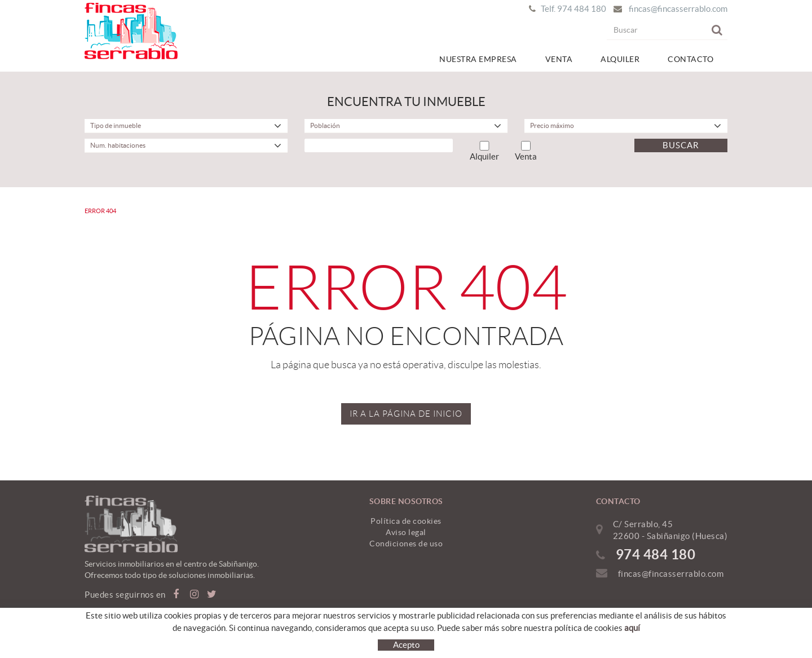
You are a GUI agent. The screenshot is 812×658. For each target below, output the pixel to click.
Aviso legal (406, 532)
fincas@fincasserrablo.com (678, 9)
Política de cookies (406, 521)
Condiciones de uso (406, 544)
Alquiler (484, 151)
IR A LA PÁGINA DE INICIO (406, 414)
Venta (526, 151)
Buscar (681, 145)
